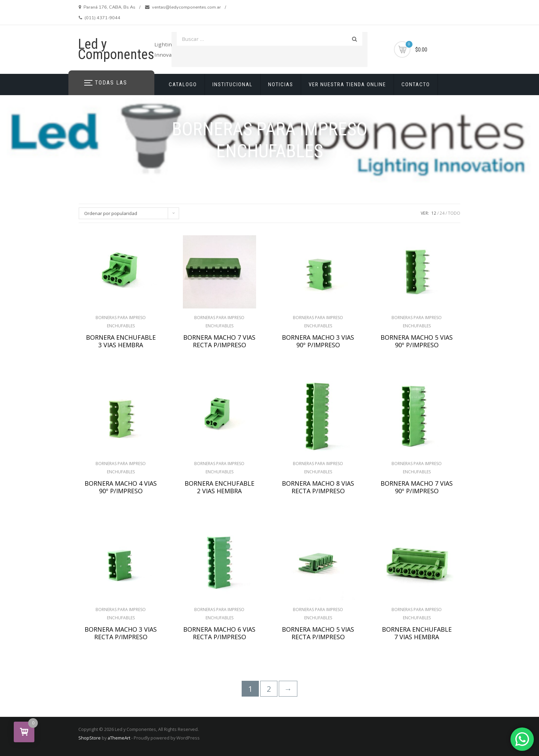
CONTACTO (416, 84)
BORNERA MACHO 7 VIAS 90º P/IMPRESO (417, 487)
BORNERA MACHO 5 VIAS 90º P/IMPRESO (417, 341)
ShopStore (90, 738)
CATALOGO (183, 84)
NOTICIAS (281, 84)
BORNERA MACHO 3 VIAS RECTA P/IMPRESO (121, 633)
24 (442, 213)
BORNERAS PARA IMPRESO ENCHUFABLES (121, 322)
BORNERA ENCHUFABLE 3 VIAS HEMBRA (121, 341)
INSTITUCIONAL (233, 84)
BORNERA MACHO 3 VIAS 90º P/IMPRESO (318, 341)
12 (434, 213)
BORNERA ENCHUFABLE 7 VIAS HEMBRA (417, 633)
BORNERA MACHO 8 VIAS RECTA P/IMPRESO (318, 487)
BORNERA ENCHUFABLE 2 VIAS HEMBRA (219, 487)
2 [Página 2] (269, 689)
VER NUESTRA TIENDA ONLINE (347, 84)
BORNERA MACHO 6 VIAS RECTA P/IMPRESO (219, 633)
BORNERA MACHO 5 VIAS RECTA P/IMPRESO (318, 633)
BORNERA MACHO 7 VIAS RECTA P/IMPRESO (219, 341)
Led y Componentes (116, 49)
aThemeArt (119, 738)
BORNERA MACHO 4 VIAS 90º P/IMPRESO (121, 487)
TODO (454, 213)
